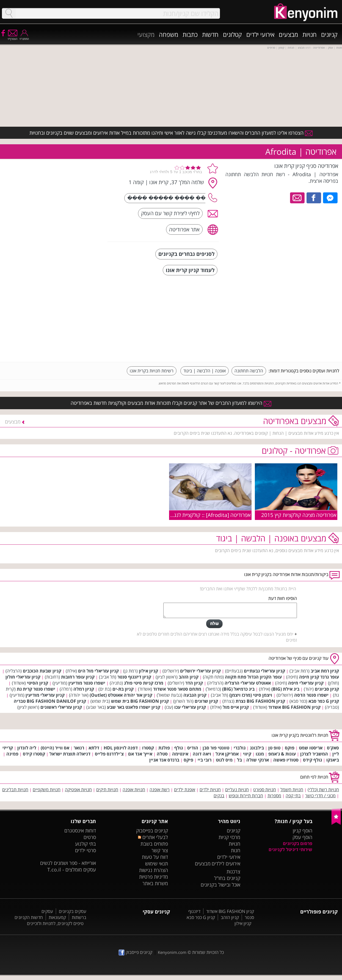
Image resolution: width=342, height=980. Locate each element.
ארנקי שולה (258, 760)
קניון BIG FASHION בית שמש (140, 701)
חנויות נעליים (237, 790)
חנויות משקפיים (47, 790)
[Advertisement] (298, 319)
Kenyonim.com (172, 952)
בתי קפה (293, 796)
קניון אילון (148, 671)
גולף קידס (312, 760)
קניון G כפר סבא (324, 701)
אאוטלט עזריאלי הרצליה (248, 683)
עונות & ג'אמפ (282, 754)
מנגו (260, 754)
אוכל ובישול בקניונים (220, 885)
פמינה (12, 754)
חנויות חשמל (292, 790)
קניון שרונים (206, 701)
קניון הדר (194, 683)
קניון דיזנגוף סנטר (134, 677)
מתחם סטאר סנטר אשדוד (177, 689)
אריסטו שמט (311, 748)
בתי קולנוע (85, 844)
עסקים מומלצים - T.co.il (72, 870)
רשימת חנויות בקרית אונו (152, 371)
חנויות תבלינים (15, 790)
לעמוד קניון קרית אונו (190, 270)
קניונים (329, 34)
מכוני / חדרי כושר (320, 796)
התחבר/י (24, 37)
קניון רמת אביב (325, 671)
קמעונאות (57, 917)
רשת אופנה (160, 790)
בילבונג (257, 748)
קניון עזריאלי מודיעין (45, 695)
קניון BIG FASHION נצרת (260, 701)
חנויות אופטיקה (78, 790)
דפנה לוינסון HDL (121, 748)
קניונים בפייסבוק (152, 830)
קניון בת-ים (123, 689)
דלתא (94, 748)
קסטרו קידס (34, 754)
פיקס (188, 760)
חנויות (310, 34)
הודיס (193, 748)
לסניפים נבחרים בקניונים (186, 254)
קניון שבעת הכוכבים (42, 671)
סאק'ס (333, 748)
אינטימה (180, 754)
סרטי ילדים (85, 850)
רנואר (79, 748)
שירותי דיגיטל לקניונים (290, 849)
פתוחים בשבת (154, 844)
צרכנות (233, 871)
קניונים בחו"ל (227, 878)
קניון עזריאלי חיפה (306, 683)
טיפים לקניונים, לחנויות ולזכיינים (55, 923)
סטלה (162, 754)
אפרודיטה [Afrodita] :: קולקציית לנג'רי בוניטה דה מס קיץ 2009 (184, 515)
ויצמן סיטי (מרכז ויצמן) (251, 695)
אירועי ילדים (260, 34)
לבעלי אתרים (153, 837)
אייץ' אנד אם (140, 754)
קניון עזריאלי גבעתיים (264, 671)
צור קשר (160, 850)
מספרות (274, 796)
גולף (179, 748)
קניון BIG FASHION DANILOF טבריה (50, 701)
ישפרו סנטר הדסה (311, 695)
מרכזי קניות (229, 837)
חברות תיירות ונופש (246, 796)
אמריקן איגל (227, 754)
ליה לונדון (27, 748)
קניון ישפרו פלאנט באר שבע (134, 707)
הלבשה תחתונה (249, 371)
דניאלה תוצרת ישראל (70, 754)
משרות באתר (155, 883)
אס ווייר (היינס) (55, 748)
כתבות (190, 34)
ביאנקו (333, 760)
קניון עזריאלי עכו (190, 707)
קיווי (247, 754)
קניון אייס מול (236, 707)
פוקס (290, 748)
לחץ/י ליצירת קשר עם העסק (170, 213)
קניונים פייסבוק (135, 952)
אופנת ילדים (185, 790)
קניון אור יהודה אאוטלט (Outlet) (121, 695)
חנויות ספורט (265, 790)
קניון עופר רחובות (78, 677)
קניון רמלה (84, 689)
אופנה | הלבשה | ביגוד (205, 371)
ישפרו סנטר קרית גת (36, 689)
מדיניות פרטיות (154, 877)
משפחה (169, 34)
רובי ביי (205, 760)
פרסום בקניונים (298, 843)
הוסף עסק (302, 837)
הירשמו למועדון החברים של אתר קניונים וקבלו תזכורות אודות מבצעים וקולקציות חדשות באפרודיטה (171, 403)
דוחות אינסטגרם (80, 830)
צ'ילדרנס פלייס (109, 754)
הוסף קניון (303, 830)
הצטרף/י (13, 37)
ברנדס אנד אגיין (164, 760)
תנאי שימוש (157, 863)
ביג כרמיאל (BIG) (238, 689)
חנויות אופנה (134, 790)
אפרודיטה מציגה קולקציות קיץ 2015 (299, 515)
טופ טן (274, 748)
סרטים (90, 837)
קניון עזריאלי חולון (23, 677)
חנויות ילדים (210, 790)
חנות (236, 850)
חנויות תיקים (107, 790)
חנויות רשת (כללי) (323, 790)
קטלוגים (232, 34)
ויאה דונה (202, 754)
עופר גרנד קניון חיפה (319, 677)
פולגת (164, 748)
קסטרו (148, 748)
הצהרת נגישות (154, 870)
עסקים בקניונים (73, 911)
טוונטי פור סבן (216, 748)
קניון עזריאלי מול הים (98, 671)
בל (239, 760)
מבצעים (288, 34)
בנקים (219, 796)
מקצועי (146, 34)
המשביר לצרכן (314, 754)
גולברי (240, 748)
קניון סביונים (327, 689)
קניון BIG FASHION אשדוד (294, 707)
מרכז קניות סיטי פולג (144, 683)
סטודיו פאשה (286, 760)
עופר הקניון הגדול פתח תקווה (253, 677)
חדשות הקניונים (29, 917)
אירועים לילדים (226, 863)
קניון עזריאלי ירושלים (200, 671)
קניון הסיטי (38, 683)
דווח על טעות (155, 857)
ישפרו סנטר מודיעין (87, 683)
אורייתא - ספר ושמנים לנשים (68, 863)
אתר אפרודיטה (184, 229)
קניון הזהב (189, 677)
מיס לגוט (224, 760)
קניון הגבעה (195, 695)
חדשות (210, 34)
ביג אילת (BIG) (285, 689)
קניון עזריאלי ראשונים (61, 707)
